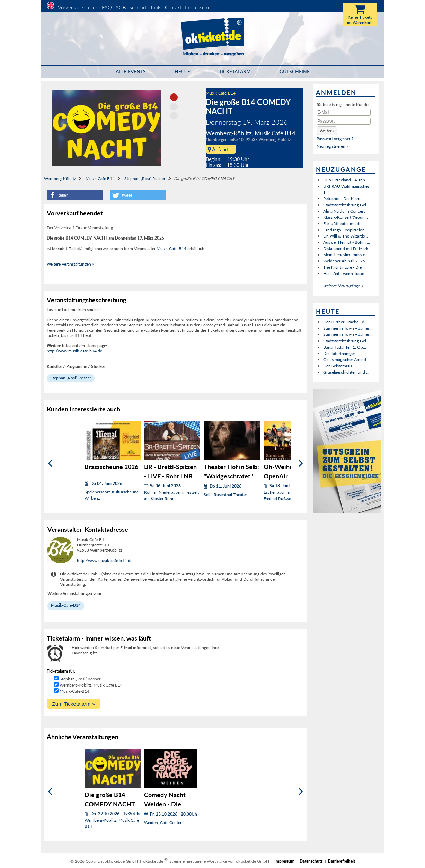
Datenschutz (311, 861)
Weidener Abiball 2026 (344, 261)
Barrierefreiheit (342, 861)
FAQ (107, 7)
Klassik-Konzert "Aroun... (346, 217)
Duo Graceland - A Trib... (346, 180)
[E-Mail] (344, 112)
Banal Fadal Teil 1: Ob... (345, 347)
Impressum (197, 7)
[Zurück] (50, 463)
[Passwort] (344, 121)
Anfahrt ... (221, 149)
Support (138, 7)
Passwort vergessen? (335, 139)
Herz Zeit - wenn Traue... (345, 273)
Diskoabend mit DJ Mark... (347, 248)
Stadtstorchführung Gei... (346, 205)
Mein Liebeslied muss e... (346, 255)
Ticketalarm (235, 71)
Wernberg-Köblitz (60, 178)
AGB (121, 7)
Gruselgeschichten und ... (346, 372)
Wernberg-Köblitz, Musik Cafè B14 (91, 685)
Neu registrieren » (332, 146)
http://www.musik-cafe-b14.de (74, 351)
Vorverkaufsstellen (78, 7)
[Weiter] (301, 463)
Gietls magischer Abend (345, 360)
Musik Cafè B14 (100, 178)
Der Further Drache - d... (345, 322)
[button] (75, 195)
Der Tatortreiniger (339, 353)
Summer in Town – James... (348, 328)
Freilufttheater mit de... (344, 223)
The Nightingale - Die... (344, 267)
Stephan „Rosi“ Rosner (145, 178)
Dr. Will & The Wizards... (346, 236)
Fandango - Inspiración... (346, 230)
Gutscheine (295, 71)
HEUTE (182, 71)
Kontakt (173, 7)
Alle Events (131, 71)
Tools (156, 7)
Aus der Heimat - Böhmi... (347, 242)
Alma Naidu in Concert (344, 211)
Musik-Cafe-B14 (221, 93)
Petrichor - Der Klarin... (344, 199)
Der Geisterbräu (338, 366)
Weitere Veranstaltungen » (70, 264)
